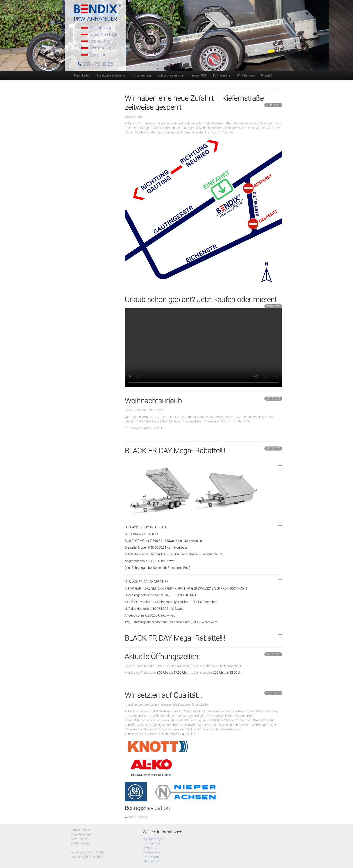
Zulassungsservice (170, 75)
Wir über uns (246, 75)
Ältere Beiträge (136, 817)
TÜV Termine (221, 75)
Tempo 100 (198, 75)
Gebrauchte (100, 41)
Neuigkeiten (82, 75)
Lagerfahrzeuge (103, 34)
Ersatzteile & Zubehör (112, 75)
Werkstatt (98, 55)
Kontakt (266, 75)
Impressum (151, 857)
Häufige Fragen (153, 839)
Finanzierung (142, 75)
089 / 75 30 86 (95, 64)
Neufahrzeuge (102, 28)
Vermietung (100, 48)
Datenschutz (151, 861)
